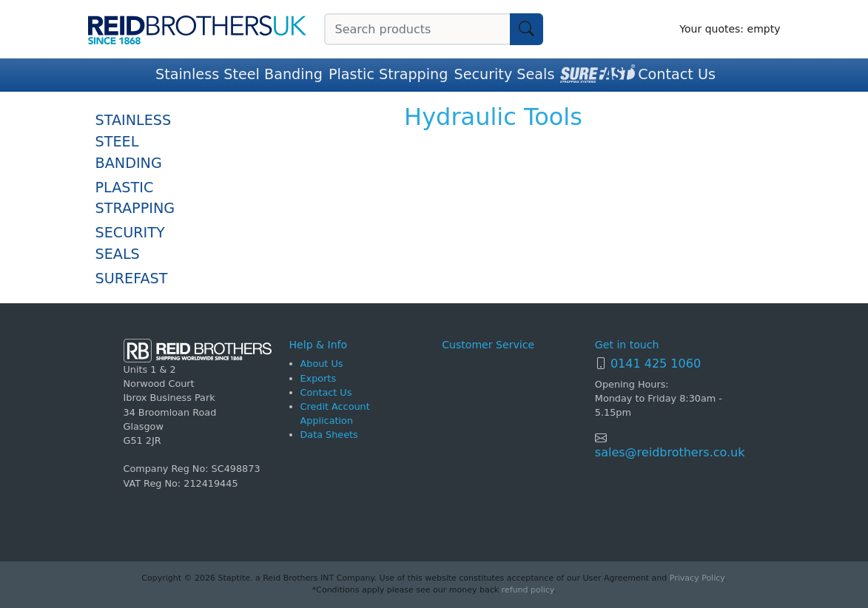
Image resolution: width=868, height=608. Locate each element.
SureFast (132, 278)
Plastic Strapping (388, 74)
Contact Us (677, 74)
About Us (322, 364)
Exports (319, 378)
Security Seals (504, 74)
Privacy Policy (697, 578)
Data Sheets (329, 435)
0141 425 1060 (656, 364)
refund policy (528, 590)
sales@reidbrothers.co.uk (670, 452)
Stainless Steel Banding (239, 74)
